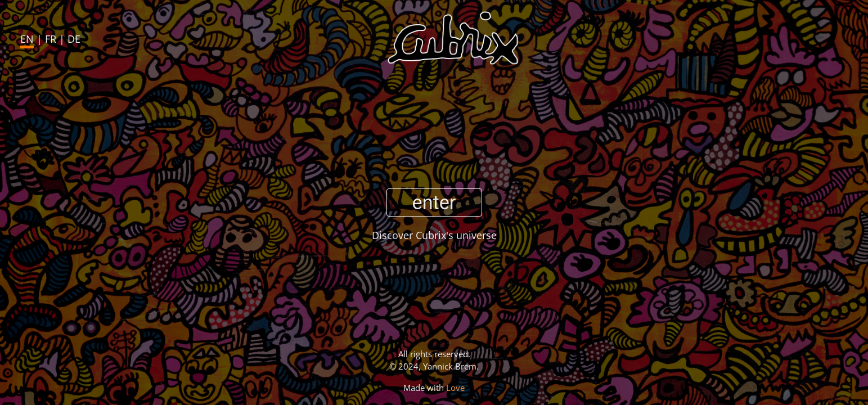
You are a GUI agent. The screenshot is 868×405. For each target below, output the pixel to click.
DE (74, 39)
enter (434, 202)
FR (51, 39)
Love (455, 388)
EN (27, 39)
